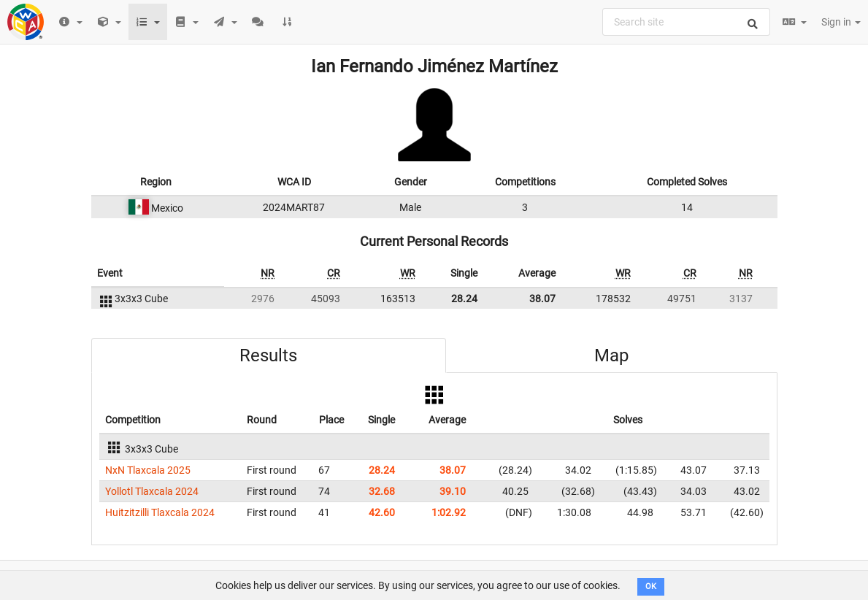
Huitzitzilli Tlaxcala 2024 (160, 512)
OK (651, 586)
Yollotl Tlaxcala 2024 (152, 491)
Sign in (841, 22)
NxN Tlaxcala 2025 (148, 470)
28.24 (464, 299)
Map (611, 355)
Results (268, 355)
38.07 (542, 299)
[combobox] (686, 22)
